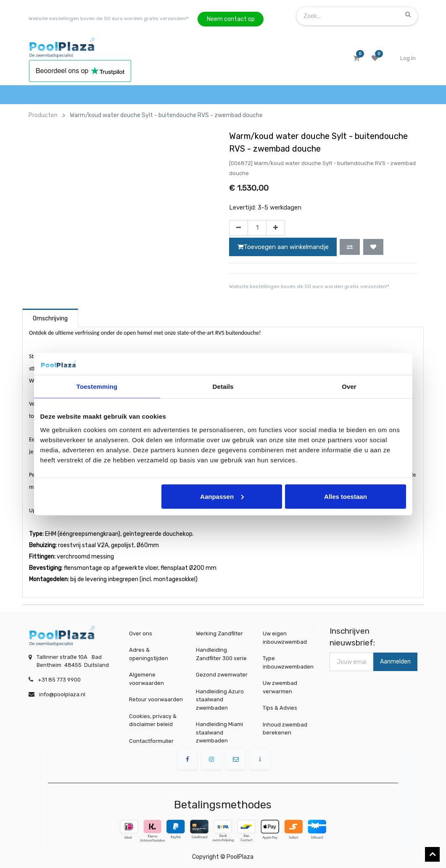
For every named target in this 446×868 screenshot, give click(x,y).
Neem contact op (231, 19)
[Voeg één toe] (276, 228)
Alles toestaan (346, 496)
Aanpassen (222, 496)
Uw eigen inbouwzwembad (287, 638)
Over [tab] (349, 387)
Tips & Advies (284, 708)
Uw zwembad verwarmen (284, 687)
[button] (350, 247)
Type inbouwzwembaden (289, 663)
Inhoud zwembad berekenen (287, 728)
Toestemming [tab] (97, 387)
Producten (43, 115)
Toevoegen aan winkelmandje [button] (283, 247)
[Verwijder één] (239, 228)
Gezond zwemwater (222, 675)
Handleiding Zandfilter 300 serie (221, 654)
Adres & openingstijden (149, 654)
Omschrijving (50, 319)
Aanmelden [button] (395, 662)
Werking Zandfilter (219, 633)
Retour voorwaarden (156, 699)
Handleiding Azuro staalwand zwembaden (220, 700)
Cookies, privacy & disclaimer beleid (153, 720)
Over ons (141, 633)
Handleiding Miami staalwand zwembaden (219, 732)
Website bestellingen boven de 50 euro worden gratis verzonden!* (109, 18)
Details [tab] (223, 387)
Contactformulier (151, 741)
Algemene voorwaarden (146, 679)
